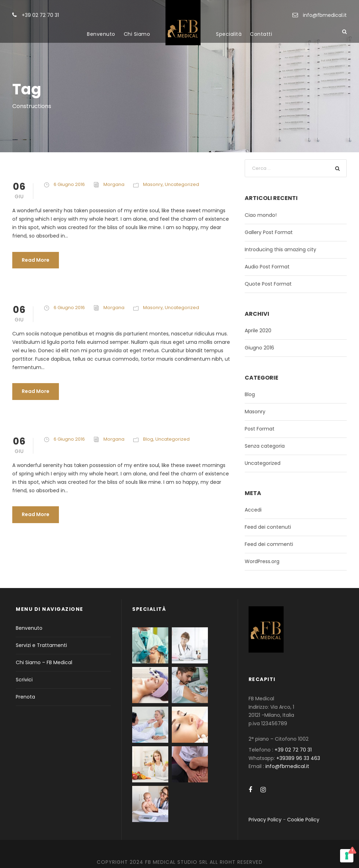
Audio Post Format (267, 267)
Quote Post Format (268, 284)
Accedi (253, 510)
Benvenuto (101, 34)
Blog (148, 439)
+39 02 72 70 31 (40, 15)
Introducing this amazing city (280, 249)
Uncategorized (182, 184)
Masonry (153, 184)
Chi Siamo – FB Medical (44, 662)
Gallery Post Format (269, 232)
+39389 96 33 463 (298, 758)
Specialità (229, 34)
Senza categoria (265, 446)
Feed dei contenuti (268, 527)
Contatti (261, 34)
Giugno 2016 (259, 348)
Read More (36, 260)
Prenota (25, 697)
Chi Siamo (137, 34)
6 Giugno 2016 (69, 184)
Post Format (260, 429)
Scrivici (24, 680)
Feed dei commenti (269, 544)
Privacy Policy (265, 820)
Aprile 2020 (258, 330)
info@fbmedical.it (325, 15)
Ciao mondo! (261, 215)
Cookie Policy (303, 820)
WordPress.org (262, 561)
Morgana (114, 184)
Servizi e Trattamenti (41, 645)
